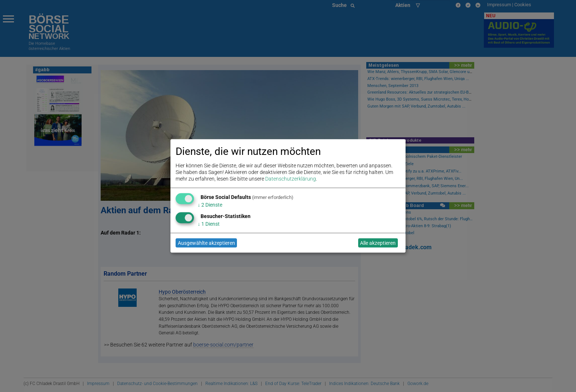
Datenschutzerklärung (291, 179)
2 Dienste (210, 205)
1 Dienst (209, 224)
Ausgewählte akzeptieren (206, 243)
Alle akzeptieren (378, 243)
